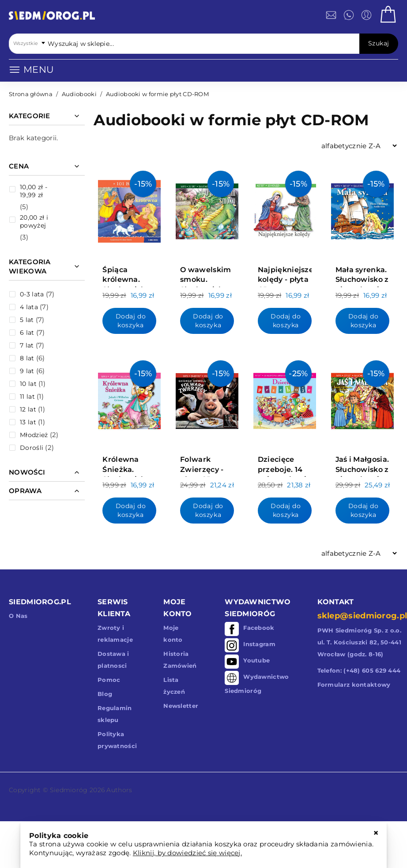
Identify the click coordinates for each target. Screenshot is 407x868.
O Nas (18, 616)
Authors (119, 790)
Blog (105, 694)
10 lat (28, 384)
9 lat (27, 371)
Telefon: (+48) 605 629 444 (359, 670)
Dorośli (32, 448)
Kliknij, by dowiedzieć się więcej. (187, 853)
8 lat (27, 358)
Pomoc (109, 680)
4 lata (29, 307)
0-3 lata (32, 294)
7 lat (27, 345)
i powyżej (34, 221)
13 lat (28, 422)
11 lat (27, 397)
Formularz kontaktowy (354, 685)
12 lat (28, 409)
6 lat (27, 333)
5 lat (27, 320)
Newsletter (181, 706)
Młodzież (34, 435)
